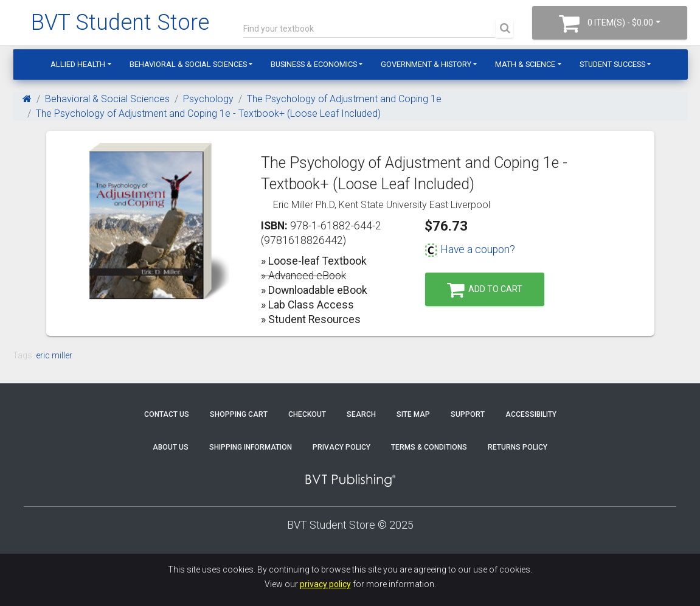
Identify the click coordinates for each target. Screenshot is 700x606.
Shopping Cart (239, 414)
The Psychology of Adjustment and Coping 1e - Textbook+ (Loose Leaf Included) (208, 113)
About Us (171, 447)
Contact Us (167, 414)
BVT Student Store (120, 23)
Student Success (612, 64)
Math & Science (525, 64)
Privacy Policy (341, 447)
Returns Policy (518, 447)
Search (361, 414)
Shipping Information (251, 447)
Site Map (413, 414)
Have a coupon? (470, 249)
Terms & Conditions (429, 447)
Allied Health (78, 64)
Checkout (307, 414)
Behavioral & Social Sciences (188, 64)
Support (468, 414)
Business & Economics (314, 64)
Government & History (426, 64)
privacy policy (325, 584)
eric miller (54, 355)
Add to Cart (485, 290)
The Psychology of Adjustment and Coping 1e (344, 99)
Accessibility (531, 414)
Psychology (208, 99)
